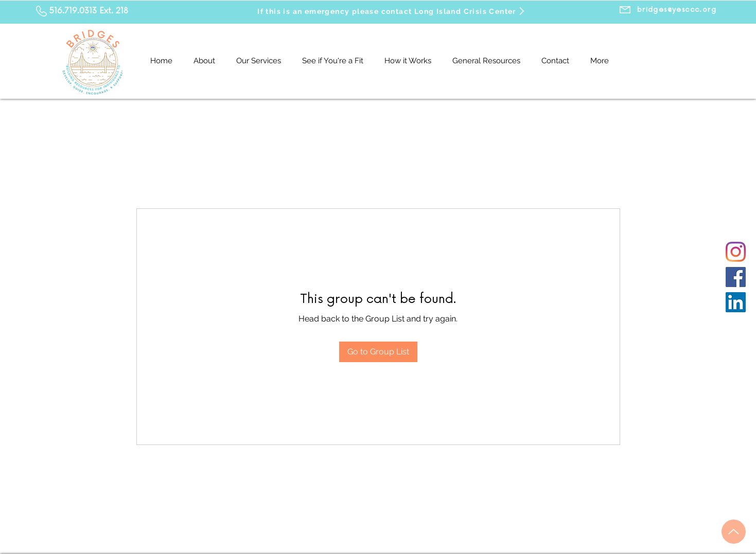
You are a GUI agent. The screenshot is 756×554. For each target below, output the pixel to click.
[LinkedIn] (736, 302)
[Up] (734, 532)
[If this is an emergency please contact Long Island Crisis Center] (392, 11)
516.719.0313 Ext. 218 (89, 11)
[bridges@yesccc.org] (677, 10)
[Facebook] (736, 277)
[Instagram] (736, 252)
